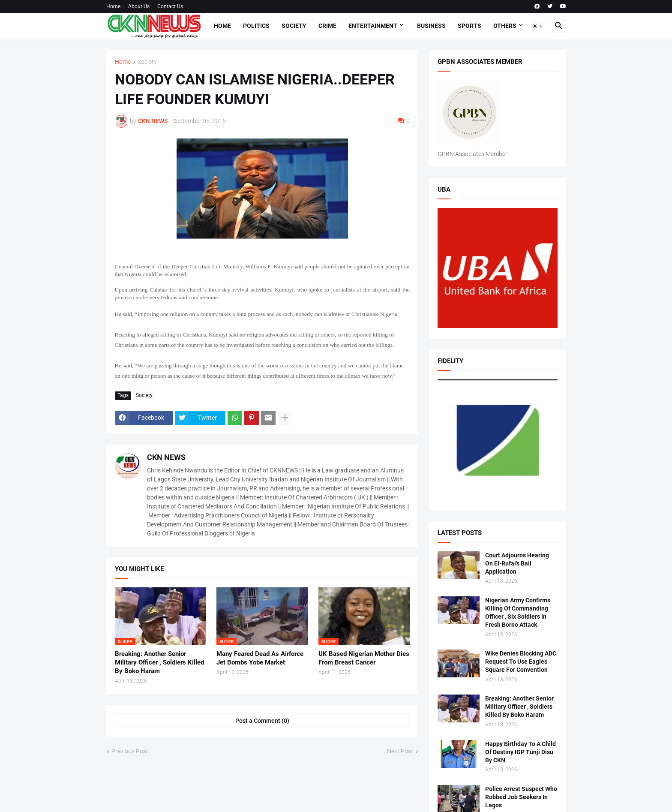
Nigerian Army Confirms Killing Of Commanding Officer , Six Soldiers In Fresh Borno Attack (518, 612)
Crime (327, 26)
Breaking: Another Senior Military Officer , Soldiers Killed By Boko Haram (159, 663)
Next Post (400, 751)
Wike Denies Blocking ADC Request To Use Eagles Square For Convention (521, 662)
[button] (538, 26)
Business (431, 26)
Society (294, 26)
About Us (139, 6)
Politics (256, 26)
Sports (469, 26)
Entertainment (373, 26)
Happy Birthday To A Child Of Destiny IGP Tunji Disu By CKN (520, 752)
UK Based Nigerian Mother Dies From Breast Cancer (364, 658)
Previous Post (130, 751)
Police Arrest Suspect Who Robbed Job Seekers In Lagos (521, 797)
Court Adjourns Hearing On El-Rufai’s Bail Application (517, 563)
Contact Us (170, 6)
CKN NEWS (166, 457)
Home (113, 6)
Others (505, 26)
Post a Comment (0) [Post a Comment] (262, 721)
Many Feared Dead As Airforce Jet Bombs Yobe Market (260, 658)
